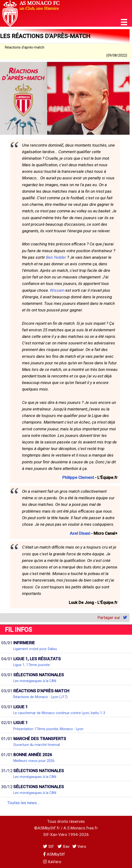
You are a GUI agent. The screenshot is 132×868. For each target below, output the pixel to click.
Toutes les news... (23, 803)
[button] (124, 22)
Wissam (57, 290)
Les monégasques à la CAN (35, 681)
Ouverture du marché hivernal (37, 745)
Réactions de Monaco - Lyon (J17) (40, 697)
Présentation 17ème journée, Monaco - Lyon (48, 729)
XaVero (52, 862)
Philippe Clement (78, 477)
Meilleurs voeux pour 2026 (34, 761)
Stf (49, 846)
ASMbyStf (54, 854)
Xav (64, 846)
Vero (79, 846)
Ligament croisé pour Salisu (35, 649)
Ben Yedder (56, 257)
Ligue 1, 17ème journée (32, 665)
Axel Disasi (80, 533)
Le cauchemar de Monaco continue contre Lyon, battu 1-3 (59, 713)
